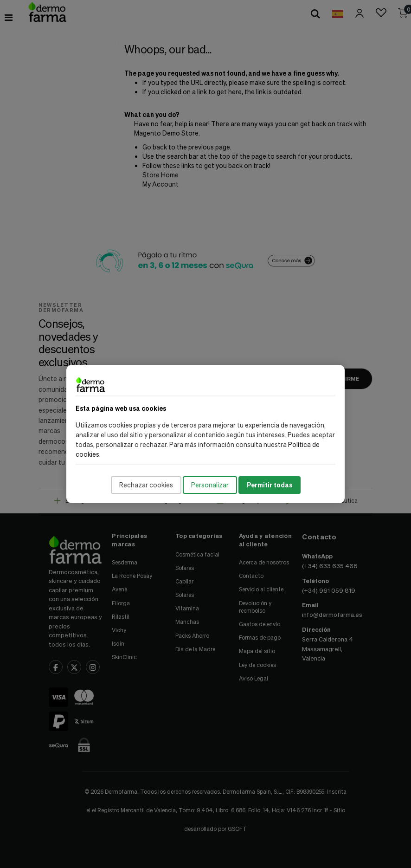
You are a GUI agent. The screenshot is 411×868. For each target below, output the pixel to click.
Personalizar (210, 485)
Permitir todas (270, 485)
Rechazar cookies (146, 485)
